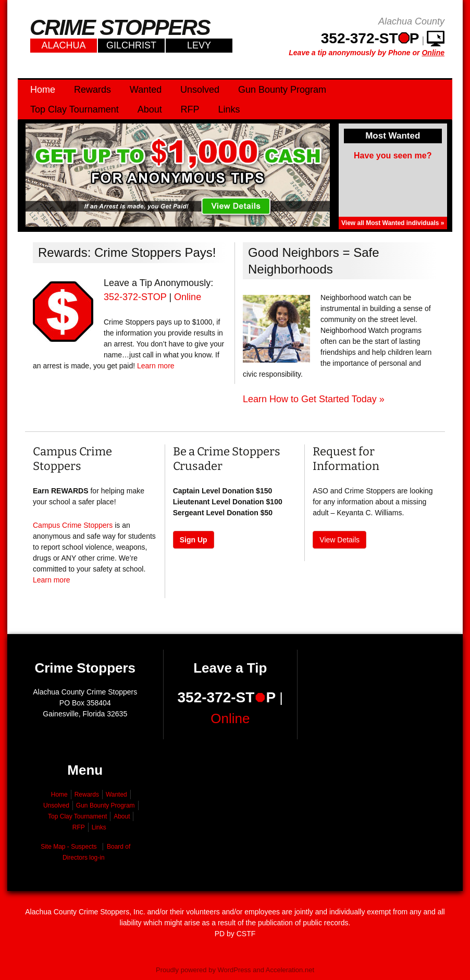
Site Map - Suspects (69, 847)
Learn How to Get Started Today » (314, 399)
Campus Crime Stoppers (73, 525)
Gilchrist (131, 45)
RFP (190, 109)
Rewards (92, 90)
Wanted (146, 90)
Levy (199, 45)
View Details (339, 540)
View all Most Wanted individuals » (393, 223)
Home (43, 90)
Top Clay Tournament (75, 109)
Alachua (63, 45)
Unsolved (200, 90)
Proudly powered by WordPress (203, 970)
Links (229, 109)
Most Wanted (393, 136)
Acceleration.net (290, 970)
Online (188, 297)
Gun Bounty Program (282, 90)
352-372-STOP (135, 297)
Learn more (156, 366)
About (150, 109)
